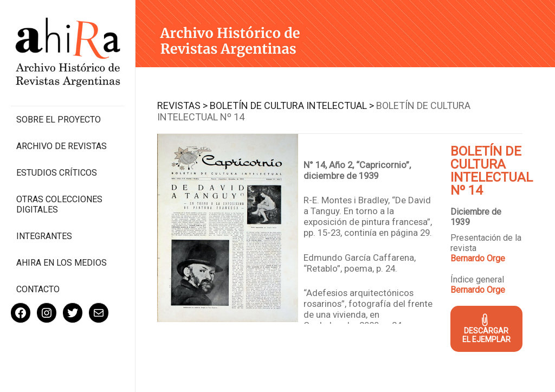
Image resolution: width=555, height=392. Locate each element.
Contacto (38, 289)
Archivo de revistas (62, 146)
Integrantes (44, 236)
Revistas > (182, 105)
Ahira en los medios (62, 263)
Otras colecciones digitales (59, 204)
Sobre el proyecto (59, 120)
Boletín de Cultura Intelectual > (292, 105)
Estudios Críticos (57, 173)
